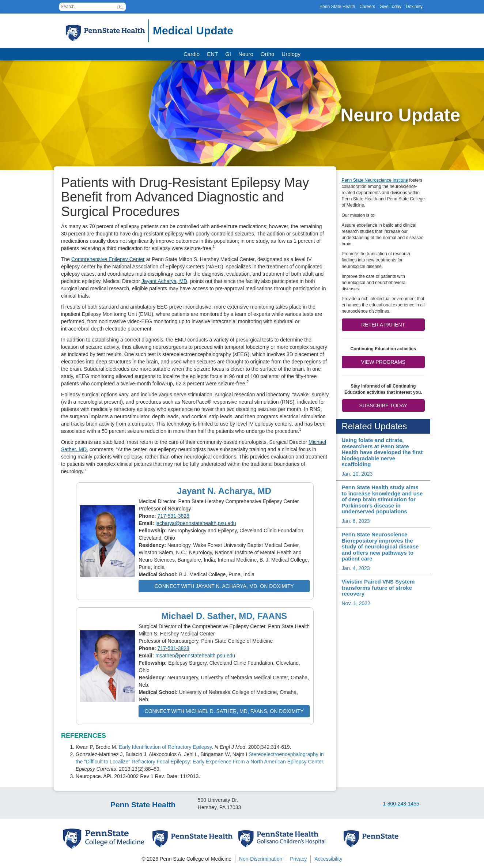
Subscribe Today (383, 405)
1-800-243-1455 (401, 804)
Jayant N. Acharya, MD (224, 491)
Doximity (414, 7)
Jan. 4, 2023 (356, 568)
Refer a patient (383, 325)
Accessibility (328, 859)
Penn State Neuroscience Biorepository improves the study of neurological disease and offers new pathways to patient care (380, 546)
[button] (120, 7)
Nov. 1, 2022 (356, 603)
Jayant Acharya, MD (164, 281)
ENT (212, 54)
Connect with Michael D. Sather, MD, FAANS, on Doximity (224, 711)
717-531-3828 (173, 516)
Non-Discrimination (261, 859)
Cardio (192, 54)
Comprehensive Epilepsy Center (108, 259)
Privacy (298, 859)
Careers (367, 7)
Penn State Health (337, 7)
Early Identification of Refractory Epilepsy (165, 747)
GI (228, 54)
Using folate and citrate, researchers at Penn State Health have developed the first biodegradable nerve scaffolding (382, 452)
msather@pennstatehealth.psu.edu (195, 656)
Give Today (390, 7)
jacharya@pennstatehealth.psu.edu (196, 523)
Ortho (268, 54)
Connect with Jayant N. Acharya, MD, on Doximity (224, 586)
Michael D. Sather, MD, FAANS (224, 616)
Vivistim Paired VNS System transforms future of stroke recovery (378, 588)
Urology (291, 54)
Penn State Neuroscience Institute (375, 180)
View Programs (383, 362)
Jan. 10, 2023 (357, 474)
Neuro (246, 54)
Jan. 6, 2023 (356, 521)
